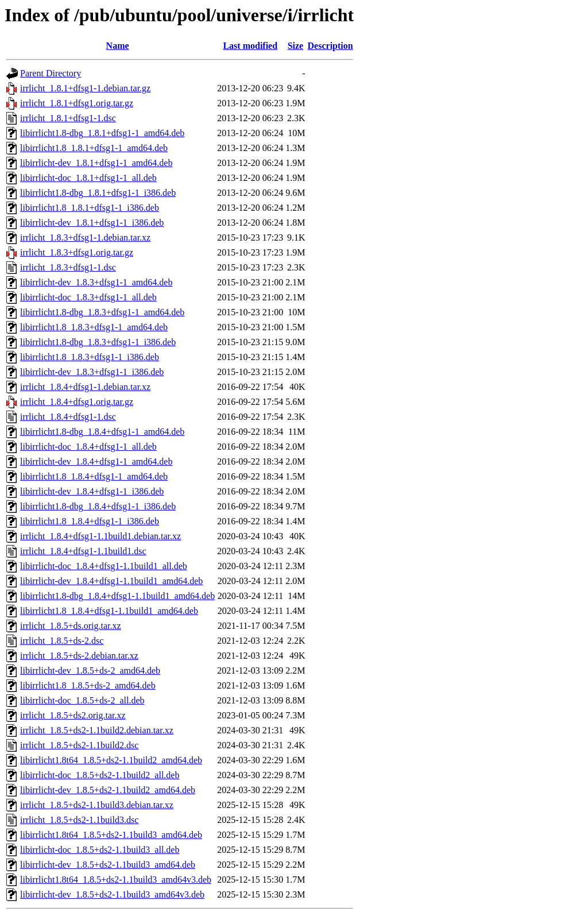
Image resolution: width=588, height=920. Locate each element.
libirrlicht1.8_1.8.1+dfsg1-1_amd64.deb (94, 148)
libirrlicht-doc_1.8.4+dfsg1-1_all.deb (88, 447)
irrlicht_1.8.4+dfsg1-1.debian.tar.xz (85, 387)
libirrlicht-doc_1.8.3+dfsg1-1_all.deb (88, 297)
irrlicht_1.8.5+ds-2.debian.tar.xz (79, 656)
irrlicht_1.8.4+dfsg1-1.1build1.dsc (83, 551)
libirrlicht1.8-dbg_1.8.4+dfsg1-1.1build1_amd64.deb (117, 596)
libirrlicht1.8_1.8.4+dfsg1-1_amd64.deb (94, 476)
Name (118, 46)
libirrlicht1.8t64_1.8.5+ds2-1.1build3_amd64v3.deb (116, 880)
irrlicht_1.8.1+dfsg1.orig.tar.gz (77, 103)
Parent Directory (51, 73)
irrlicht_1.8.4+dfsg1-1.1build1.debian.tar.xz (100, 536)
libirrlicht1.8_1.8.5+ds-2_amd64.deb (88, 685)
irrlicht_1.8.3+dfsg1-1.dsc (68, 267)
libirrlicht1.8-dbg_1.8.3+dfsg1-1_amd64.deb (102, 312)
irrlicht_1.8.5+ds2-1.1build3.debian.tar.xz (97, 805)
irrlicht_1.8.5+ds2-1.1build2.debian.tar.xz (97, 730)
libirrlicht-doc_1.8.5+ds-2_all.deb (82, 700)
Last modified (250, 46)
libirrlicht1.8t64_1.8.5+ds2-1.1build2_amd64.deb (111, 760)
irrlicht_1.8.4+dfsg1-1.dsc (68, 417)
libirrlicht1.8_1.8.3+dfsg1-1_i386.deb (90, 357)
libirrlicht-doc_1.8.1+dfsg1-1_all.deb (88, 178)
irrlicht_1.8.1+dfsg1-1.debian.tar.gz (85, 88)
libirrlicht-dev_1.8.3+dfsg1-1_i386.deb (92, 372)
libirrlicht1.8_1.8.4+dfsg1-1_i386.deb (90, 521)
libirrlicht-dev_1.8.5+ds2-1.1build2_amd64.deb (108, 790)
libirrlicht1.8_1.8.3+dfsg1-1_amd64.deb (94, 327)
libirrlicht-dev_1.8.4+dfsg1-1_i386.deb (92, 491)
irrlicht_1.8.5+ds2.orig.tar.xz (73, 715)
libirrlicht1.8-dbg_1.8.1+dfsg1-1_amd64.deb (102, 133)
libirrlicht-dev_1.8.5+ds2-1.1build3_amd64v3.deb (112, 894)
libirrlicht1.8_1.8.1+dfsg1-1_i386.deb (90, 208)
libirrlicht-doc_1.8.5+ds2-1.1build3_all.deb (100, 850)
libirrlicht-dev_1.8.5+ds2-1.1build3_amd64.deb (108, 865)
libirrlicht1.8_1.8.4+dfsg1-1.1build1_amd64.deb (109, 611)
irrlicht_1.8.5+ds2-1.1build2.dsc (79, 745)
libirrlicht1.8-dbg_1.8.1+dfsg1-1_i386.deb (98, 193)
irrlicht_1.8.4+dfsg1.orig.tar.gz (77, 402)
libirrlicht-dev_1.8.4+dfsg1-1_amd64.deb (96, 461)
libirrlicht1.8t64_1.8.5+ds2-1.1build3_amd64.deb (111, 835)
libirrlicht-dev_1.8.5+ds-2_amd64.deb (90, 670)
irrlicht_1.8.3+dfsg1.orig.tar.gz (77, 252)
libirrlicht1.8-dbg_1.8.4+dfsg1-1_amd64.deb (102, 432)
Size (296, 46)
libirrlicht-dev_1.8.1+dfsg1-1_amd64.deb (96, 163)
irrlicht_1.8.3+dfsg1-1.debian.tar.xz (85, 237)
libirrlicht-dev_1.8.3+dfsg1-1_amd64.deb (96, 282)
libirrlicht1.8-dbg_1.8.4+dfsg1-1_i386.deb (98, 506)
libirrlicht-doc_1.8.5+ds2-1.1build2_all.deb (100, 775)
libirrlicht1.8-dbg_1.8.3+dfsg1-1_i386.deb (98, 342)
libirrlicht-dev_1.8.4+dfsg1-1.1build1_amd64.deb (111, 581)
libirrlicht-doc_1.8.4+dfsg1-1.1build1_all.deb (104, 566)
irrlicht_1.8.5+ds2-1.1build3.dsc (79, 820)
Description (330, 46)
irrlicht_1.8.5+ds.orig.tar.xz (71, 626)
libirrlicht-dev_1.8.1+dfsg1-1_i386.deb (92, 223)
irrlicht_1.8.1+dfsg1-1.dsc (68, 118)
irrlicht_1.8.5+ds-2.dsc (62, 641)
